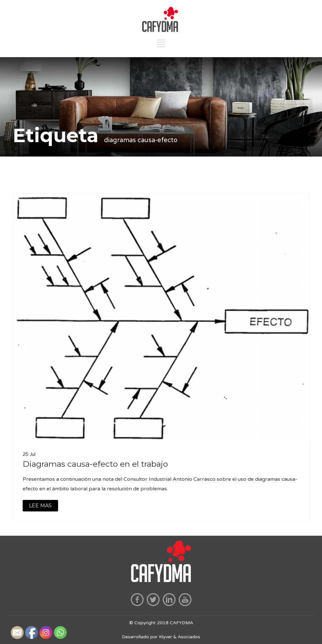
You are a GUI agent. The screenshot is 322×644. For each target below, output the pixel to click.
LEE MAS (40, 506)
